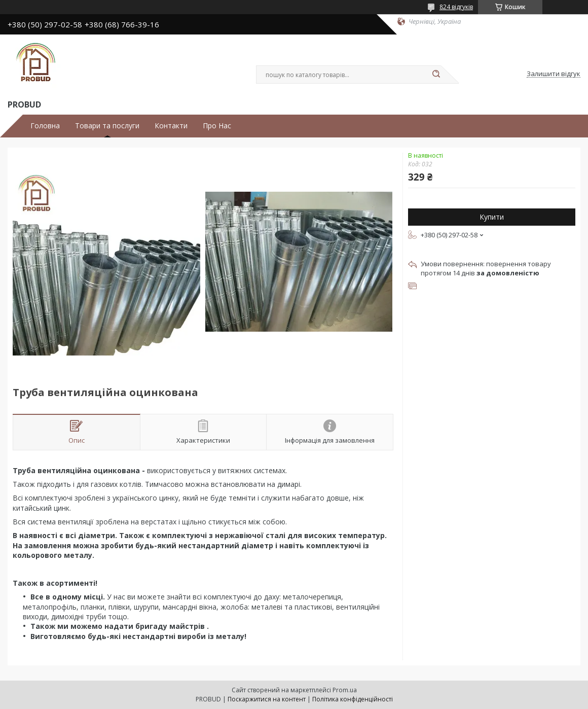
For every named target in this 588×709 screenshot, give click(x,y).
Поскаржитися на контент (267, 699)
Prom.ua (345, 690)
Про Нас (217, 126)
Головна (45, 126)
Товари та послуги (107, 126)
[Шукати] (436, 75)
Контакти (171, 126)
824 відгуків (456, 7)
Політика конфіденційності (353, 699)
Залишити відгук (554, 74)
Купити (492, 217)
